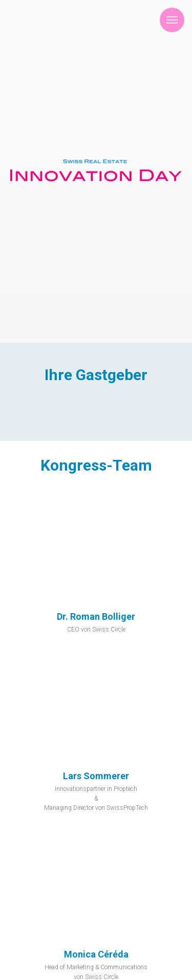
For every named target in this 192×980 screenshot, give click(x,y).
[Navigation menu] (172, 20)
